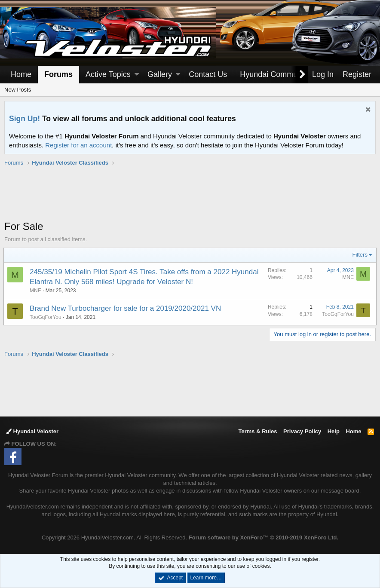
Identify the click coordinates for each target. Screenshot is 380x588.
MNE (36, 291)
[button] (137, 75)
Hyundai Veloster (32, 431)
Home (21, 74)
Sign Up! (25, 119)
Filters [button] (359, 255)
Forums (58, 74)
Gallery (160, 74)
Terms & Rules (257, 431)
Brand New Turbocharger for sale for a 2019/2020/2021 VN (126, 308)
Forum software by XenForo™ (264, 537)
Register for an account (78, 145)
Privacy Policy (302, 431)
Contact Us (208, 74)
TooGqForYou (46, 317)
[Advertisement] (190, 198)
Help (334, 431)
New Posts (18, 90)
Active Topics (108, 74)
